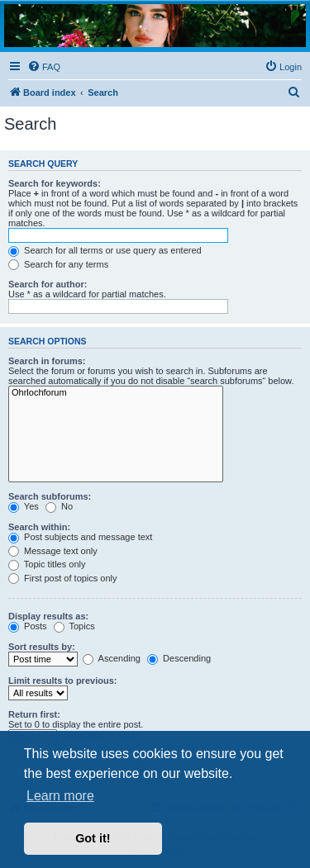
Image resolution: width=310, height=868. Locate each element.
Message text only (53, 551)
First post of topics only (63, 578)
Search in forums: (47, 361)
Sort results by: (42, 647)
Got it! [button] (93, 838)
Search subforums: (50, 496)
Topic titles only (47, 564)
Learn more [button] (60, 796)
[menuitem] (44, 67)
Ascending (112, 658)
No (59, 506)
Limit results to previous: (62, 681)
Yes (24, 506)
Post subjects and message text (80, 537)
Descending (179, 658)
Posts (28, 626)
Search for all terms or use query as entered (105, 250)
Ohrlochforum (116, 393)
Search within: (39, 527)
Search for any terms (58, 264)
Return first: (34, 714)
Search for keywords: (55, 183)
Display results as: (48, 616)
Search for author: (48, 284)
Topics (74, 626)
